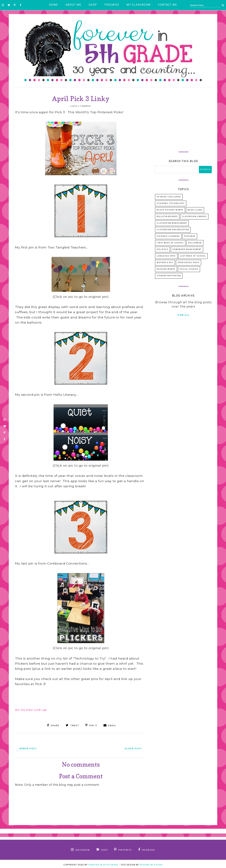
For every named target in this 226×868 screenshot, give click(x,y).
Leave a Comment (81, 106)
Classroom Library (194, 217)
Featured (190, 236)
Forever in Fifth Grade (103, 863)
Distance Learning (168, 236)
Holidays (162, 249)
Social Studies (189, 269)
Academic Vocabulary (171, 203)
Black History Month (170, 210)
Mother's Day (165, 263)
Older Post (129, 747)
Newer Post (33, 747)
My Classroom (139, 5)
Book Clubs (195, 210)
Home (54, 5)
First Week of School (170, 243)
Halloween (195, 243)
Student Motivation (169, 276)
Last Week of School (193, 256)
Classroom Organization (173, 230)
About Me (73, 5)
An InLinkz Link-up (31, 710)
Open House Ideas (189, 263)
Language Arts (166, 256)
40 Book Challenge (169, 197)
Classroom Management (172, 223)
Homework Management (187, 249)
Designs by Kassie (151, 863)
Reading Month (166, 269)
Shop (93, 5)
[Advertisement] (183, 117)
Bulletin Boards (167, 217)
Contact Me (168, 5)
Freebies (112, 5)
